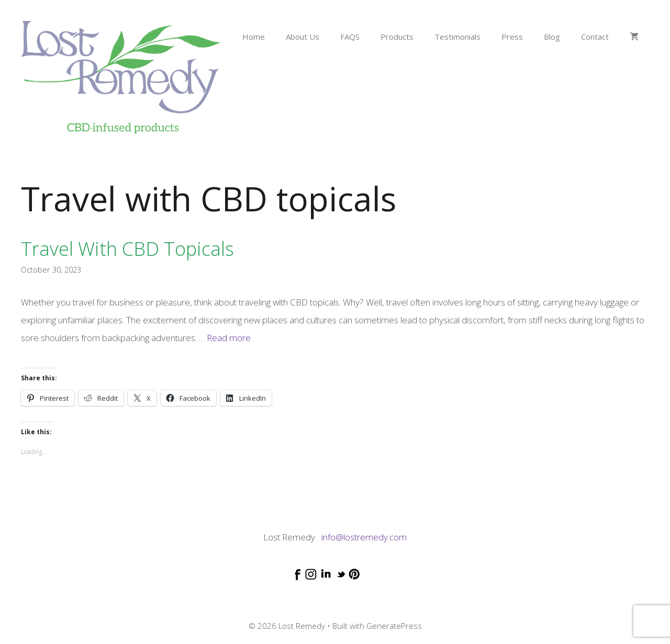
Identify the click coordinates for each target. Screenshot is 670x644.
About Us (303, 37)
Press (512, 37)
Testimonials (457, 37)
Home (254, 37)
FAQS (350, 37)
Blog (552, 37)
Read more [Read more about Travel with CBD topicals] (229, 338)
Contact (595, 37)
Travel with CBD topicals (127, 249)
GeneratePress (394, 626)
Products (397, 37)
